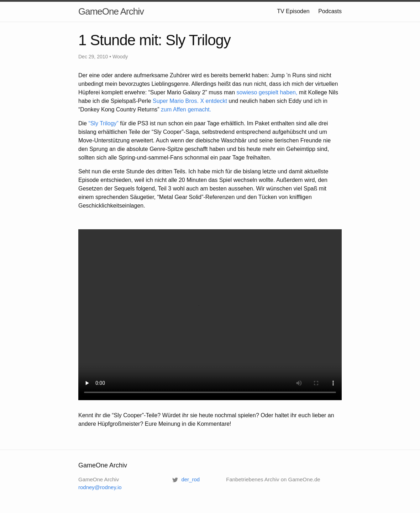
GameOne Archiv (111, 11)
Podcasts (330, 11)
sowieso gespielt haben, (267, 92)
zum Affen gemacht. (186, 109)
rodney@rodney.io (100, 487)
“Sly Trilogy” (103, 123)
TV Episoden (293, 11)
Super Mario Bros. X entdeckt (190, 101)
